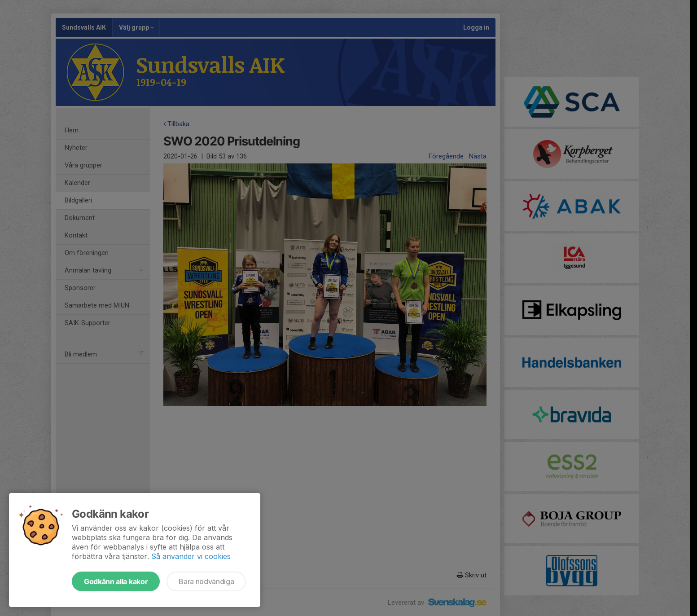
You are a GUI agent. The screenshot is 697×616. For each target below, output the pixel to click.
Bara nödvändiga (206, 581)
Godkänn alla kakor (116, 581)
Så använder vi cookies (191, 556)
